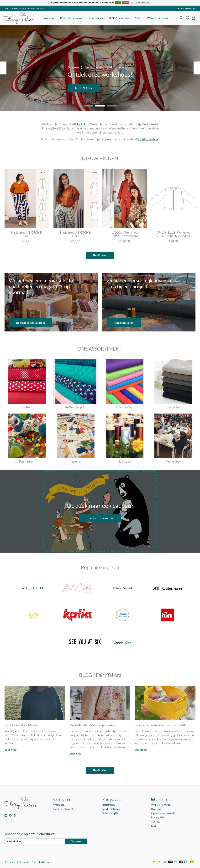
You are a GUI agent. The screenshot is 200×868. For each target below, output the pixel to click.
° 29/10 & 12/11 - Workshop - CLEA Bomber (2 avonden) (173, 234)
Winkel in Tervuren (157, 18)
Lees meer (11, 750)
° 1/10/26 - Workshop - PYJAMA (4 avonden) (124, 234)
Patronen (76, 462)
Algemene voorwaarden (164, 813)
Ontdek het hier (148, 139)
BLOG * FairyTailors (120, 18)
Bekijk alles (100, 255)
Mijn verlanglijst (111, 813)
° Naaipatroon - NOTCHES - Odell (76, 234)
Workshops (50, 18)
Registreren (108, 805)
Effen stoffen (124, 407)
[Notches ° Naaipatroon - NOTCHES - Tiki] (27, 199)
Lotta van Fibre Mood (21, 725)
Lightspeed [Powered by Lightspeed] (47, 862)
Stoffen (27, 407)
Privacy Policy (159, 817)
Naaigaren (124, 462)
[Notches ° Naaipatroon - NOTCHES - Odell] (76, 199)
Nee (126, 3)
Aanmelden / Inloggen (186, 8)
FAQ (153, 826)
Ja (118, 3)
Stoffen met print (76, 407)
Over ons (156, 809)
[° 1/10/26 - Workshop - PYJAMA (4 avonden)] (124, 199)
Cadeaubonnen (97, 18)
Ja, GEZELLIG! (84, 88)
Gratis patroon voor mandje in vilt (160, 725)
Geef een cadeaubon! (100, 518)
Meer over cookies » (140, 3)
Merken (139, 18)
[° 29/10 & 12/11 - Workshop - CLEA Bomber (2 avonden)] (173, 199)
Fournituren (27, 462)
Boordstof (173, 407)
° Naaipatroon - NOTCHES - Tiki (27, 234)
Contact (155, 822)
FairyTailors (82, 124)
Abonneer (76, 841)
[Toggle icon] (181, 18)
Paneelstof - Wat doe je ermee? (93, 725)
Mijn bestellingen (111, 809)
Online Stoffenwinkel (64, 809)
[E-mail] (34, 841)
